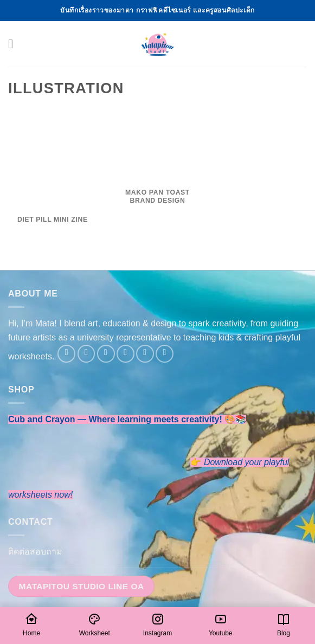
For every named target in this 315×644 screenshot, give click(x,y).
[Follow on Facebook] (66, 354)
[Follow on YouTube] (165, 354)
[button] (15, 44)
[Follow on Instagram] (86, 354)
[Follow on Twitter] (106, 354)
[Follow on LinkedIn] (145, 354)
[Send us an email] (126, 354)
